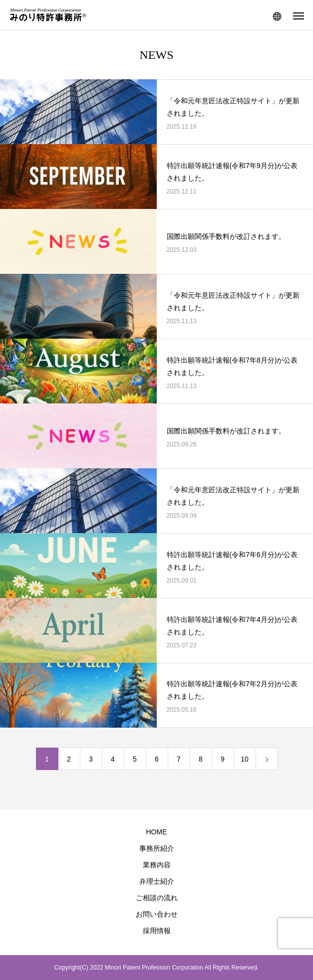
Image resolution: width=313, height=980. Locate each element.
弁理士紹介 (157, 881)
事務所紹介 (157, 848)
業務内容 (157, 865)
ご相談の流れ (157, 898)
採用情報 (157, 931)
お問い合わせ (157, 914)
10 (245, 759)
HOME (157, 832)
